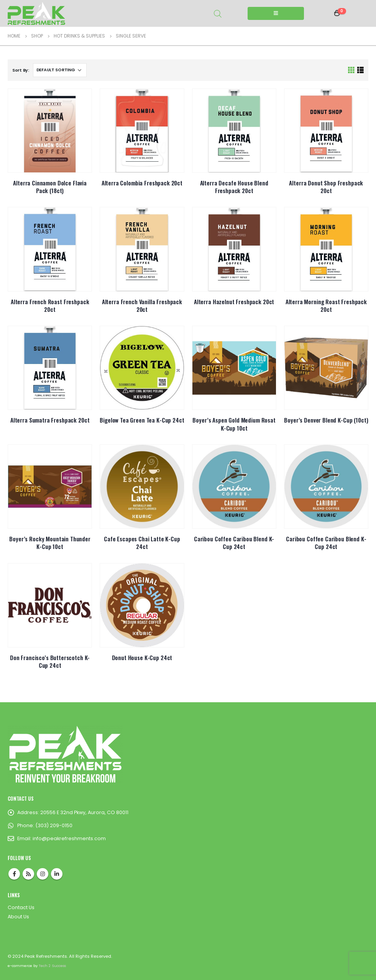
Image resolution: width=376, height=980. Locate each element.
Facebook (14, 874)
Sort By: (21, 70)
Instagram (43, 874)
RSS (28, 874)
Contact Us (21, 907)
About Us (18, 917)
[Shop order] (60, 70)
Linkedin (57, 874)
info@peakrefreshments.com (69, 838)
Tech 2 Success (52, 966)
